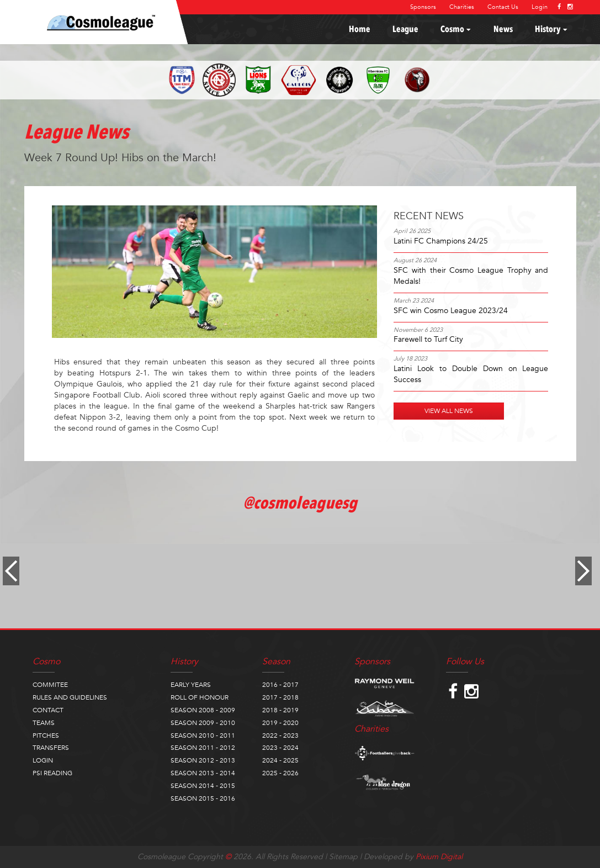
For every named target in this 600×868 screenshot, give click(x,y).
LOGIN (43, 760)
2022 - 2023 (280, 735)
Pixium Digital (439, 857)
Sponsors (423, 7)
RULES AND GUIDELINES (70, 697)
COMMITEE (50, 685)
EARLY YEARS (191, 685)
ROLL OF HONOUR (200, 697)
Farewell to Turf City (428, 339)
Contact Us (503, 7)
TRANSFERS (51, 748)
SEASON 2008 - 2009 (203, 710)
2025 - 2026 (280, 773)
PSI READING (52, 773)
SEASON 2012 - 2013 (203, 760)
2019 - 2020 (280, 723)
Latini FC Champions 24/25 (441, 241)
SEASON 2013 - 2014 (203, 773)
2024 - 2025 (280, 760)
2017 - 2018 (280, 697)
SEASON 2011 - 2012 (203, 748)
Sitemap (343, 857)
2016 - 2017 (280, 685)
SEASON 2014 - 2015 (203, 786)
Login (540, 7)
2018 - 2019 (280, 710)
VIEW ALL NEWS (449, 411)
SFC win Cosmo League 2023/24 (451, 311)
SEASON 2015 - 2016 (203, 798)
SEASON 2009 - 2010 (203, 723)
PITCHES (46, 735)
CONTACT (48, 710)
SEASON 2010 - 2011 (203, 735)
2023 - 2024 (280, 748)
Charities (462, 7)
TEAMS (44, 723)
